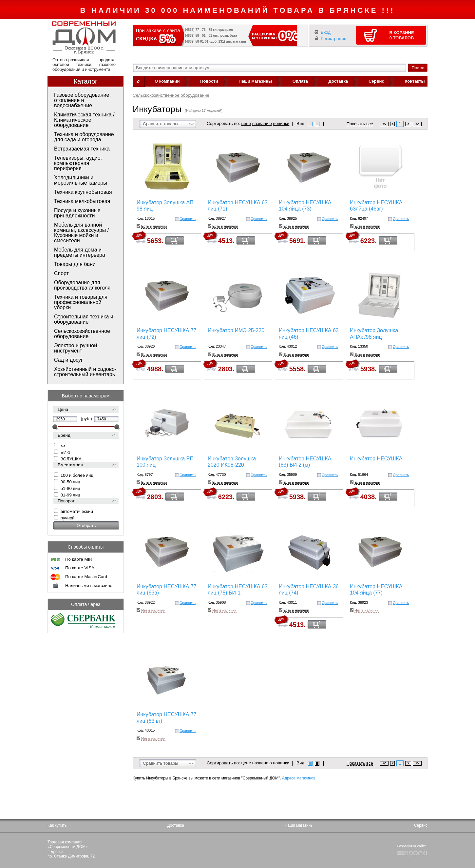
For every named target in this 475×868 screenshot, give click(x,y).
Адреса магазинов (299, 778)
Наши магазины (255, 81)
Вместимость (71, 465)
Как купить (57, 825)
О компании (167, 81)
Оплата (300, 81)
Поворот (66, 501)
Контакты (415, 81)
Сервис (376, 81)
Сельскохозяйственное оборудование (171, 95)
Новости (209, 81)
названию (262, 123)
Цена (63, 409)
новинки (281, 123)
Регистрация (333, 39)
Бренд (64, 435)
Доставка (338, 81)
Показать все (360, 124)
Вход (326, 32)
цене (246, 123)
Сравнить (188, 219)
